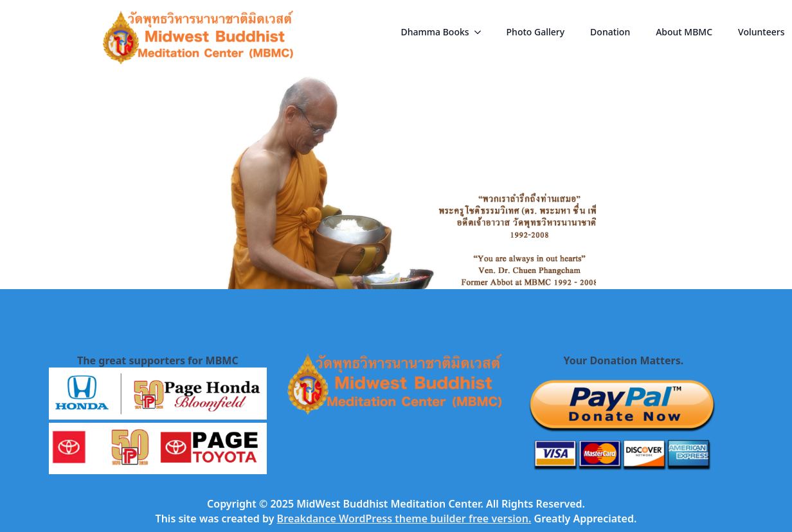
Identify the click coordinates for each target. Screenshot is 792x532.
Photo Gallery (536, 32)
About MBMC (684, 32)
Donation (610, 32)
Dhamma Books (435, 32)
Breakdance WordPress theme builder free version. (404, 519)
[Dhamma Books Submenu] (482, 32)
